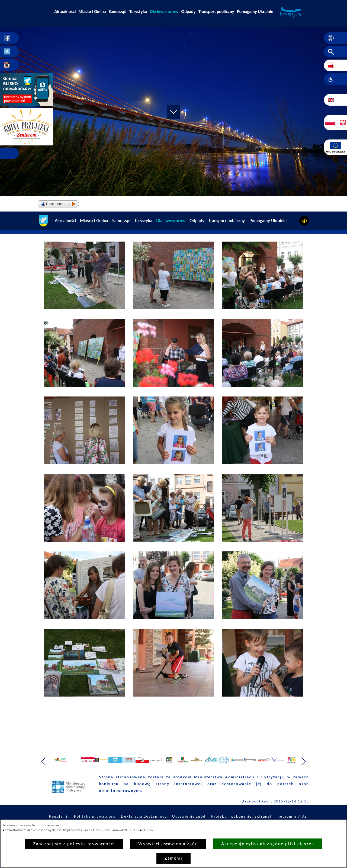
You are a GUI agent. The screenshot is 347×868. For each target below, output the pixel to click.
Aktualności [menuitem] (65, 11)
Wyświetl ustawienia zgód (168, 844)
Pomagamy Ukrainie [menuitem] (255, 11)
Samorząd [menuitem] (118, 11)
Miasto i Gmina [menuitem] (92, 11)
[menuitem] (164, 11)
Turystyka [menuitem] (138, 11)
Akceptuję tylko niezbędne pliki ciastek (268, 844)
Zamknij (173, 858)
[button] (335, 38)
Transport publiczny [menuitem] (216, 11)
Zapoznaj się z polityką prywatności (74, 844)
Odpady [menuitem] (188, 11)
